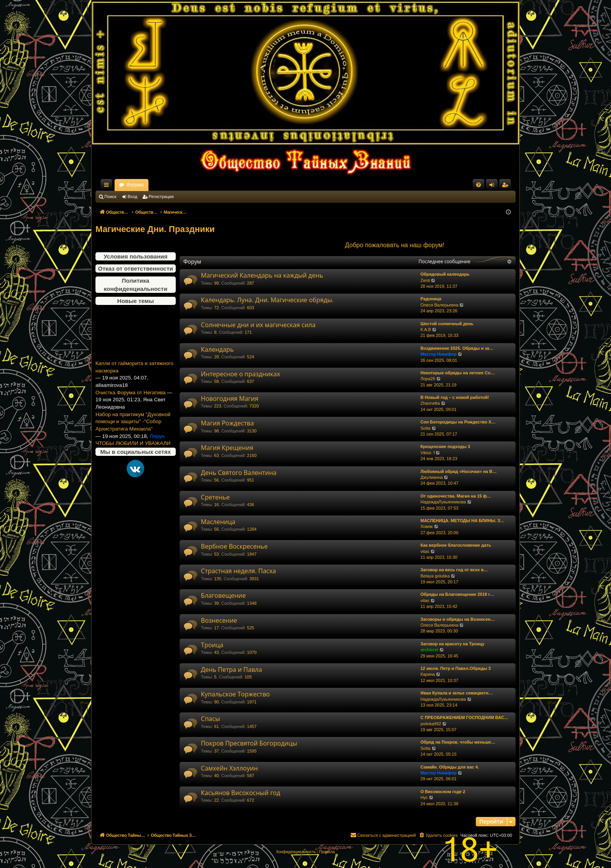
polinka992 (431, 724)
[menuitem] (479, 185)
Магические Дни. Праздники (155, 229)
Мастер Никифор (439, 354)
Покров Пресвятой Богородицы (249, 743)
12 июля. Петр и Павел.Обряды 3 (456, 668)
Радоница (431, 299)
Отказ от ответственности (136, 268)
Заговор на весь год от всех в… (454, 570)
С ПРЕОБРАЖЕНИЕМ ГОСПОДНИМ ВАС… (464, 717)
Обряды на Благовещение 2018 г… (457, 594)
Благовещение (223, 595)
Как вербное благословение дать (456, 545)
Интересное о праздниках (241, 374)
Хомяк (427, 526)
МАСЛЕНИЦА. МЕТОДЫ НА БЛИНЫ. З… (462, 521)
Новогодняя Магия (230, 399)
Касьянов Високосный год (241, 793)
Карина (428, 674)
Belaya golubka (435, 576)
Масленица (218, 522)
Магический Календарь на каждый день (262, 275)
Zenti (425, 280)
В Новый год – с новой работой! (455, 397)
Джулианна (432, 477)
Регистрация (161, 197)
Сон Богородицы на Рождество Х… (458, 422)
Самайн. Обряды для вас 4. (450, 767)
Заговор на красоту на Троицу (452, 644)
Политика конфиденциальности (135, 285)
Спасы (211, 719)
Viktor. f (427, 453)
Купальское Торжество (236, 694)
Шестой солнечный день (447, 324)
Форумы (204, 185)
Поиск (110, 197)
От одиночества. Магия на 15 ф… (456, 496)
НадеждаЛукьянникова (443, 502)
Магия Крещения (227, 448)
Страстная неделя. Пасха (239, 571)
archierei (429, 650)
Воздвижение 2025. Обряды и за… (457, 348)
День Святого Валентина (239, 473)
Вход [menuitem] (494, 186)
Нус (424, 797)
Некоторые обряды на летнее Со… (458, 373)
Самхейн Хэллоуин (230, 768)
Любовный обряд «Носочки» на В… (458, 471)
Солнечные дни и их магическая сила (258, 325)
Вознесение (219, 620)
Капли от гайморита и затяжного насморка (134, 372)
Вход (133, 197)
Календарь (217, 349)
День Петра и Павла (232, 670)
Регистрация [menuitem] (507, 186)
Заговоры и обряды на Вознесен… (458, 619)
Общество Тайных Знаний (148, 185)
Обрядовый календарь (445, 274)
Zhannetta (430, 403)
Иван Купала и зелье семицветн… (457, 693)
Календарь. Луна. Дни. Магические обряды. (268, 300)
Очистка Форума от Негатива (131, 398)
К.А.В (426, 329)
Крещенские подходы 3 (445, 446)
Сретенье (215, 497)
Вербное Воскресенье (234, 546)
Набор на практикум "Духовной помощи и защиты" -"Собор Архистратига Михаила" (133, 427)
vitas (425, 551)
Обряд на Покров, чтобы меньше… (458, 742)
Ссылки (108, 186)
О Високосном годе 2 (443, 792)
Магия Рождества (228, 423)
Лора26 (428, 379)
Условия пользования (136, 256)
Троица (212, 645)
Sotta (426, 428)
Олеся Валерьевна (439, 305)
